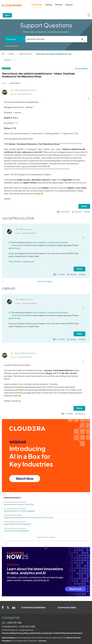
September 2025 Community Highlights (19, 511)
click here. (43, 641)
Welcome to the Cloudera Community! (19, 504)
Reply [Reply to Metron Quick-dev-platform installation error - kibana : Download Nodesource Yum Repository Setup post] (84, 206)
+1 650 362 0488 (27, 626)
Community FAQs (67, 607)
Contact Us (11, 617)
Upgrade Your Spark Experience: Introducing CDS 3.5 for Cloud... (29, 517)
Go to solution (82, 68)
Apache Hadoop (8, 638)
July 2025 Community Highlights (16, 531)
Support (69, 5)
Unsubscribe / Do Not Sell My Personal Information (62, 633)
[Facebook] (3, 607)
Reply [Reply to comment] (79, 269)
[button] (87, 98)
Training (49, 5)
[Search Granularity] (15, 39)
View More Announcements (46, 537)
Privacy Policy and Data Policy (30, 633)
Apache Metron (15, 83)
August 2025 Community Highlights (17, 524)
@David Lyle (14, 248)
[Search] (56, 39)
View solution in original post (21, 261)
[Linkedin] (14, 607)
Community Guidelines (33, 607)
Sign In (7, 15)
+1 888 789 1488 (14, 623)
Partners (59, 5)
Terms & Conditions (10, 633)
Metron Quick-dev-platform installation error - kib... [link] (55, 54)
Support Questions (26, 54)
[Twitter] (8, 607)
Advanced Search (12, 46)
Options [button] (8, 60)
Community (37, 5)
